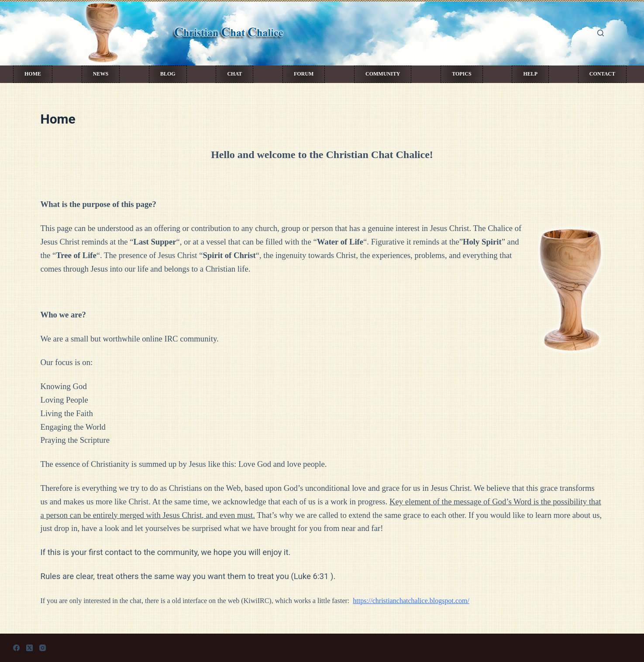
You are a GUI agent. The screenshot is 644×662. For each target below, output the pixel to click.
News (101, 74)
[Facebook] (16, 648)
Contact (602, 74)
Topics (461, 74)
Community (383, 74)
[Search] (601, 33)
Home (33, 74)
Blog (168, 74)
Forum (304, 74)
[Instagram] (43, 648)
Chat (234, 74)
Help (530, 74)
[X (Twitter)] (29, 648)
